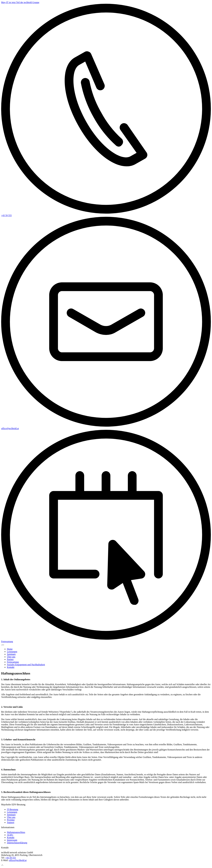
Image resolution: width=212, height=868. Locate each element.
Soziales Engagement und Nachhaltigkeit (26, 665)
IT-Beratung (13, 809)
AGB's (10, 835)
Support (11, 822)
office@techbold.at (18, 860)
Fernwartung (13, 662)
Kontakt (11, 667)
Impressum (12, 840)
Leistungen (12, 652)
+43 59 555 (11, 858)
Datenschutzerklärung (17, 843)
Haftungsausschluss (16, 832)
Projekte (11, 820)
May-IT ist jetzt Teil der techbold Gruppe (20, 2)
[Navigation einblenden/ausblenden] (3, 645)
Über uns (11, 657)
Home (10, 649)
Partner (10, 659)
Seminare (11, 654)
